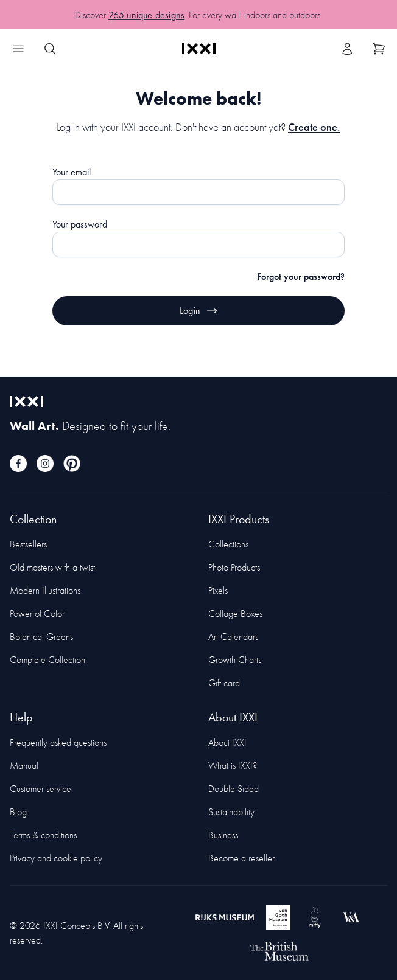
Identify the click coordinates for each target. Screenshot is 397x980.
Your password (80, 224)
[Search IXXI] (50, 49)
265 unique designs (147, 18)
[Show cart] (379, 49)
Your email (72, 172)
